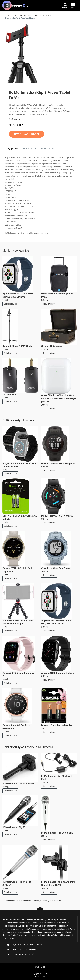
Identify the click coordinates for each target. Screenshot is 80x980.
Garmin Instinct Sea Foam (55, 569)
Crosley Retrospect (52, 347)
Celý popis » (14, 120)
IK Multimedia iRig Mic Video (18, 784)
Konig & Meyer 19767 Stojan (18, 347)
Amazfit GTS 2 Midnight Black (58, 673)
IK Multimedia (44, 747)
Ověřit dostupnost (27, 134)
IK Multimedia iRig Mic (15, 828)
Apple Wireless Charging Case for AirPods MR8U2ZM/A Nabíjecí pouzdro (59, 399)
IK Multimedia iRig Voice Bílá (57, 833)
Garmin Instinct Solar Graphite (58, 464)
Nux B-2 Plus (9, 395)
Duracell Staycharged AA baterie (59, 726)
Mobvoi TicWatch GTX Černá (57, 516)
